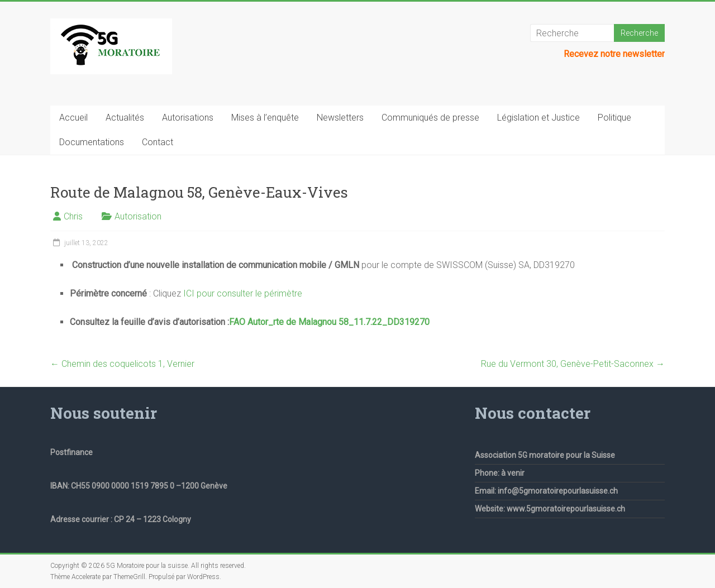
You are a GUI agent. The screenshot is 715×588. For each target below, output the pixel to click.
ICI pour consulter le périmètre (243, 293)
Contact (158, 142)
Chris (73, 216)
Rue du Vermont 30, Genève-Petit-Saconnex (573, 364)
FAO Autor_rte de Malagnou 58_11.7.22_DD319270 (329, 322)
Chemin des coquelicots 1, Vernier (122, 364)
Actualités (125, 118)
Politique (614, 118)
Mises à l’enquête (265, 118)
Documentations (92, 142)
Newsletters (340, 118)
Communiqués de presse (430, 118)
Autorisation (138, 216)
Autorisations (188, 118)
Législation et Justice (538, 118)
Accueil (73, 118)
